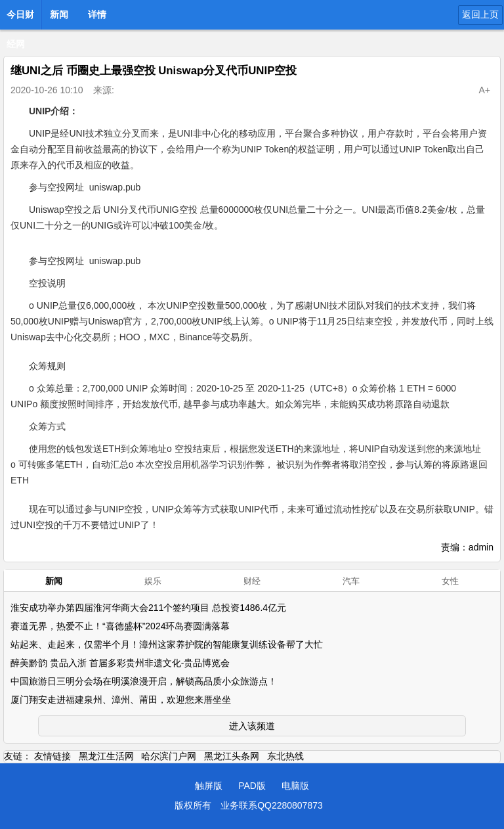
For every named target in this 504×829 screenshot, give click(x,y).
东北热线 (285, 756)
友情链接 (52, 756)
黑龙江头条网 (232, 756)
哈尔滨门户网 (169, 756)
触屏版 (209, 786)
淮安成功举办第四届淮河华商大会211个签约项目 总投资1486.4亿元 (148, 608)
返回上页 (480, 14)
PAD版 (252, 786)
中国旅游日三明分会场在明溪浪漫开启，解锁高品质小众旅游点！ (144, 681)
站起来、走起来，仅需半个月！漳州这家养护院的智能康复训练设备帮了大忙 (167, 644)
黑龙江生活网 (106, 756)
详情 (97, 14)
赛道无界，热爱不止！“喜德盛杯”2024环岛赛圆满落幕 (120, 626)
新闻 (59, 14)
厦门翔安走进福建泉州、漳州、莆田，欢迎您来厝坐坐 (121, 700)
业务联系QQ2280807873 (272, 805)
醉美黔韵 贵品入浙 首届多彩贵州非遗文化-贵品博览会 (120, 663)
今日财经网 (20, 18)
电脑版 (295, 786)
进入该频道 (252, 726)
